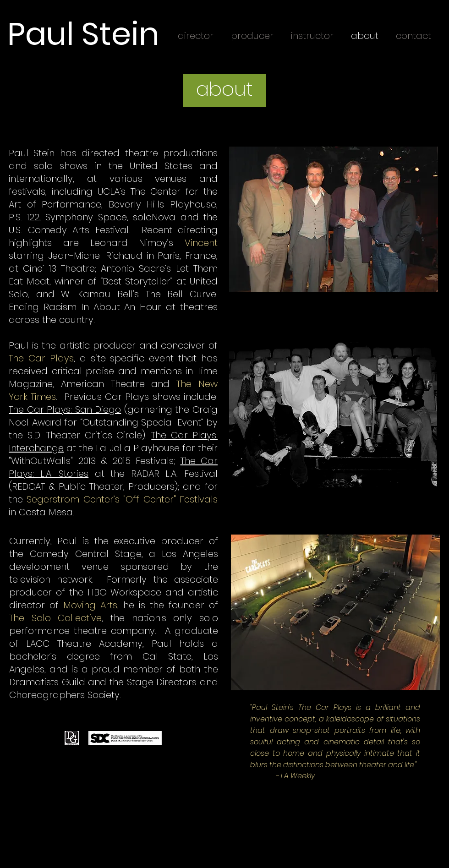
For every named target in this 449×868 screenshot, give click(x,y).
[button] (224, 90)
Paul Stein (83, 34)
